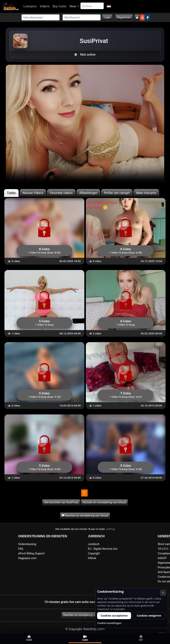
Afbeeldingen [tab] (88, 193)
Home (29, 638)
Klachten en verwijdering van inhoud (85, 615)
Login (107, 17)
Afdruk (92, 558)
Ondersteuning (27, 544)
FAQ (21, 549)
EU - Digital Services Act (103, 549)
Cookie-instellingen (109, 623)
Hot (141, 638)
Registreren (124, 17)
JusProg (110, 529)
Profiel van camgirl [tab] (117, 193)
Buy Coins (59, 6)
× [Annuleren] (163, 593)
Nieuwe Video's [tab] (33, 193)
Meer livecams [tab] (146, 193)
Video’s (45, 6)
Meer (73, 6)
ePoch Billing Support (31, 554)
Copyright (94, 554)
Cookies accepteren (114, 616)
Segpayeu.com (27, 558)
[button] (109, 6)
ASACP (162, 558)
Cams (85, 638)
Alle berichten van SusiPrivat (61, 502)
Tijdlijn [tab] (11, 193)
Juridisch (94, 544)
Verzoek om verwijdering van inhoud (104, 502)
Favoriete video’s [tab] (61, 193)
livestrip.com (94, 629)
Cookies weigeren (149, 616)
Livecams (30, 6)
